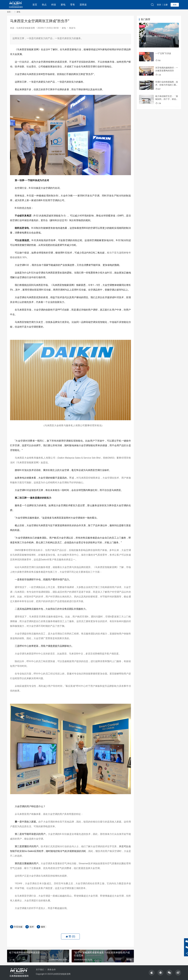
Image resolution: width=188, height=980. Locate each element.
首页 (35, 5)
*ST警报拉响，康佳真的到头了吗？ (157, 36)
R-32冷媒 (18, 927)
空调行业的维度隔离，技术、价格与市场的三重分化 (167, 85)
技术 (32, 927)
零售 (73, 5)
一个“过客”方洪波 (163, 53)
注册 (166, 5)
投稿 (175, 5)
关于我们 (40, 970)
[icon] (152, 973)
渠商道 (83, 5)
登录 (159, 5)
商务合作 (52, 970)
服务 (43, 927)
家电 (63, 5)
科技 (54, 5)
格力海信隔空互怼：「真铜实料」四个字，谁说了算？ (167, 99)
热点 (44, 5)
